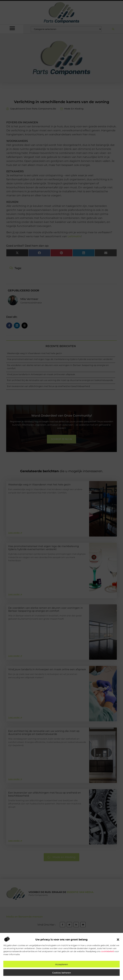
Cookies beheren (62, 973)
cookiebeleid (107, 951)
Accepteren (62, 964)
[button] (118, 940)
